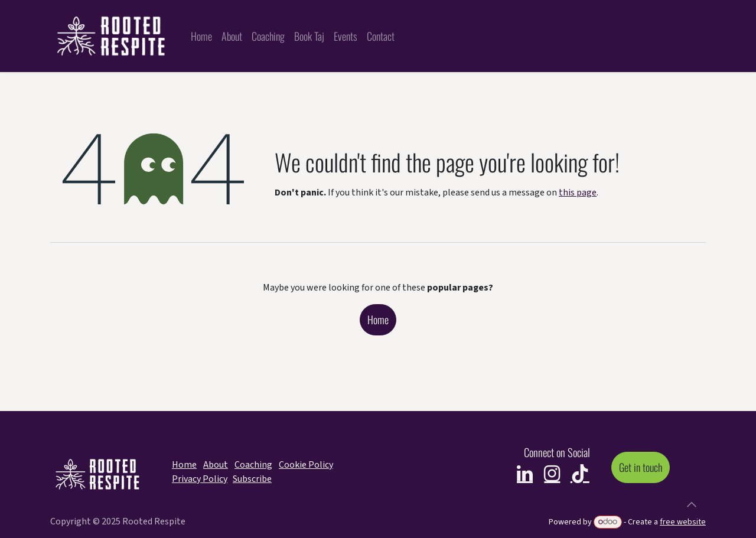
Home (378, 319)
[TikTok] (580, 474)
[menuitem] (201, 36)
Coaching (253, 465)
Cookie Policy (306, 465)
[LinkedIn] (525, 474)
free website (683, 522)
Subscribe (252, 479)
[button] (692, 504)
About (216, 465)
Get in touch (641, 467)
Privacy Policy (200, 479)
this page (578, 193)
